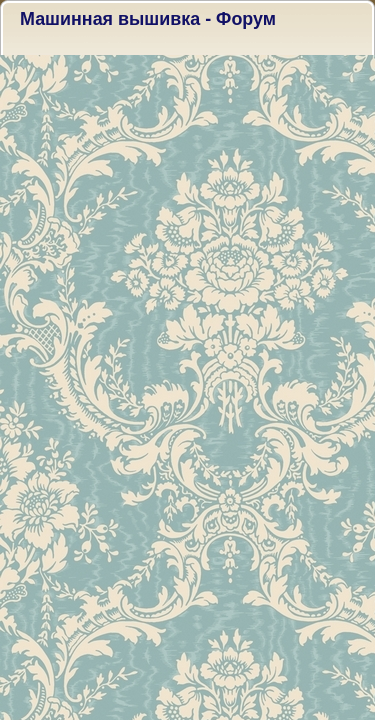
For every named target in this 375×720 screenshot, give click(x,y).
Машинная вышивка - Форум (148, 19)
